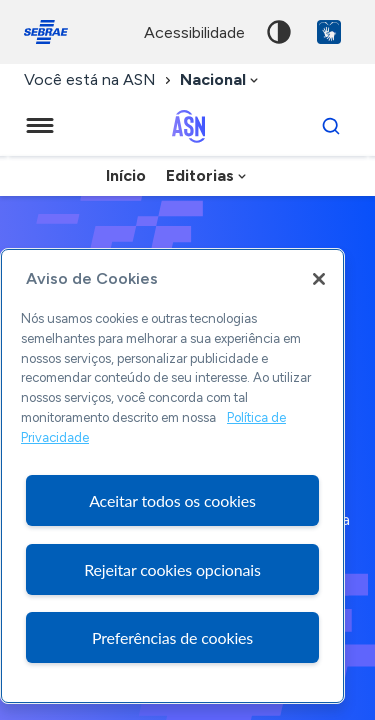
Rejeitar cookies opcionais (172, 569)
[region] (172, 476)
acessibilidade (194, 32)
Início (126, 175)
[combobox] (221, 80)
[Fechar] (319, 279)
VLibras (329, 32)
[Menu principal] (40, 126)
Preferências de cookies (172, 637)
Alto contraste (279, 32)
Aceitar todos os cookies (172, 500)
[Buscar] (331, 126)
